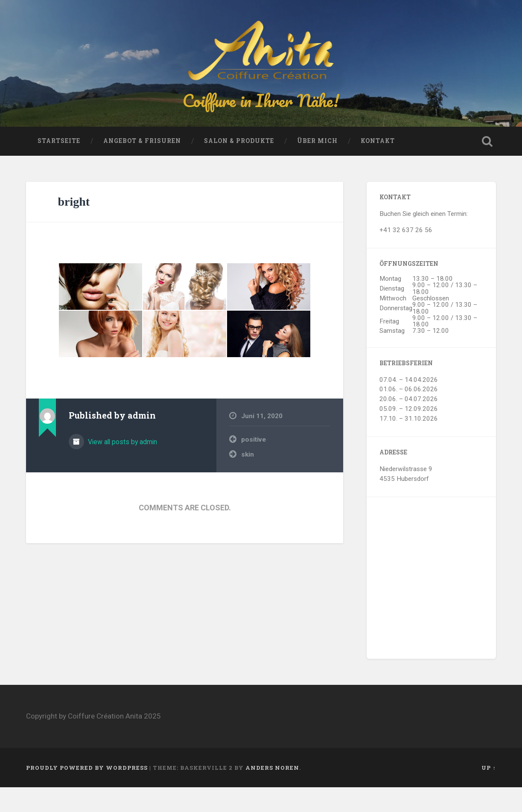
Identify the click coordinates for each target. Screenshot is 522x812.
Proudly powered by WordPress (87, 792)
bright (74, 226)
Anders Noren (272, 792)
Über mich (317, 166)
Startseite (59, 166)
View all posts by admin (122, 466)
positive (254, 464)
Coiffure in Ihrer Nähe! (261, 112)
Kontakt (378, 166)
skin (248, 479)
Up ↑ (488, 792)
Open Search (487, 166)
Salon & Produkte (239, 166)
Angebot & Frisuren (142, 166)
